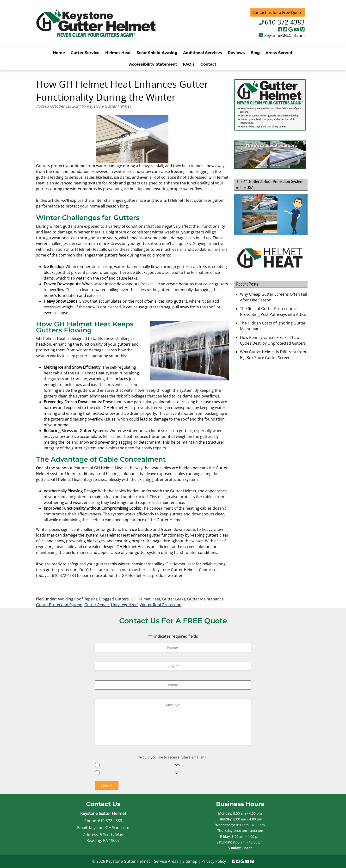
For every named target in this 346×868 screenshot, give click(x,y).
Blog (255, 53)
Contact (208, 64)
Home (59, 53)
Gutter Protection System (59, 605)
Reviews (236, 53)
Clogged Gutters (114, 599)
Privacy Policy (214, 861)
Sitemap (190, 861)
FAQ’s (189, 64)
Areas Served (279, 53)
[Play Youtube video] (271, 215)
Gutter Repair (97, 605)
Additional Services (203, 53)
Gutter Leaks (174, 599)
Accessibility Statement (153, 64)
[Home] (96, 36)
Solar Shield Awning (157, 53)
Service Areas (166, 861)
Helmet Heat (118, 53)
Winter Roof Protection (161, 605)
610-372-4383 (285, 22)
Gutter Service (85, 53)
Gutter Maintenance (205, 599)
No (177, 773)
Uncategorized (124, 605)
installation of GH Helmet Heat (72, 249)
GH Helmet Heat (145, 599)
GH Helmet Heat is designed (62, 338)
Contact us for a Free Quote (277, 12)
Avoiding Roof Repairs (77, 599)
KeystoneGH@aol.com (284, 36)
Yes (177, 765)
